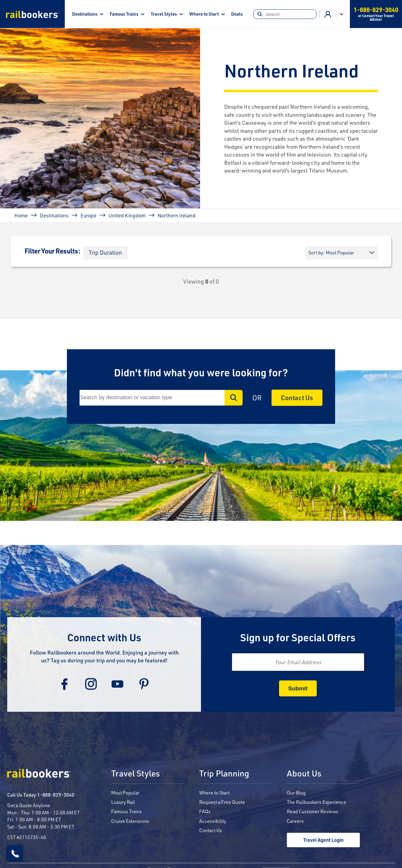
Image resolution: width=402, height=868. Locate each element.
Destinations (85, 14)
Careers (295, 821)
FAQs (205, 811)
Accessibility (213, 821)
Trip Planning (224, 774)
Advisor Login (328, 14)
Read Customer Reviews (313, 811)
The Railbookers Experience (317, 802)
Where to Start (204, 14)
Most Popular (125, 793)
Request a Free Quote (222, 802)
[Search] (285, 14)
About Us (304, 774)
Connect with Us (104, 637)
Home (21, 215)
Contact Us (297, 398)
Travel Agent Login (323, 840)
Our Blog (296, 793)
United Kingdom (127, 215)
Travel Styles (164, 14)
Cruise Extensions (130, 821)
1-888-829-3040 (56, 795)
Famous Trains (124, 14)
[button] (105, 253)
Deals (237, 14)
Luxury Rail (123, 802)
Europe (88, 215)
